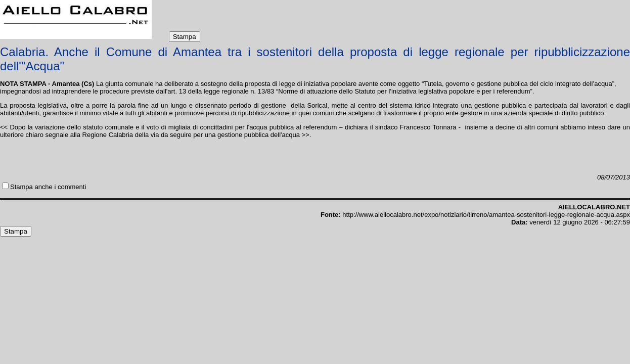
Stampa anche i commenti (48, 187)
